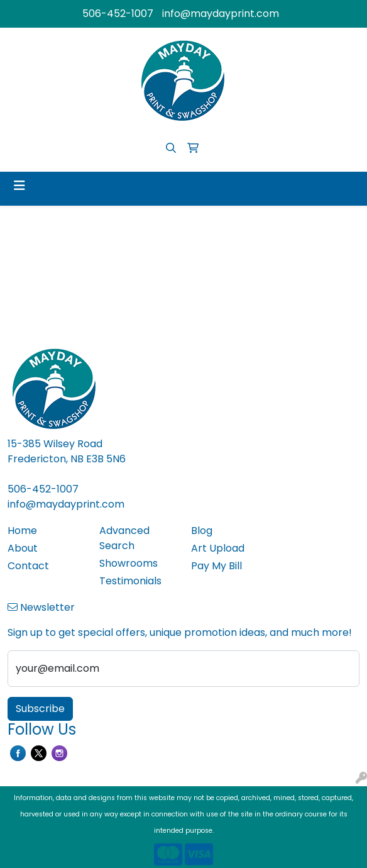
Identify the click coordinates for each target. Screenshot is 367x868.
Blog (202, 531)
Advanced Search (124, 538)
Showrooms (129, 563)
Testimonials (130, 581)
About (23, 548)
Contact (28, 566)
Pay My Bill (216, 566)
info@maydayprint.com (221, 14)
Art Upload (218, 548)
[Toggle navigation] (19, 186)
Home (22, 531)
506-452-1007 (118, 14)
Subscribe (40, 709)
